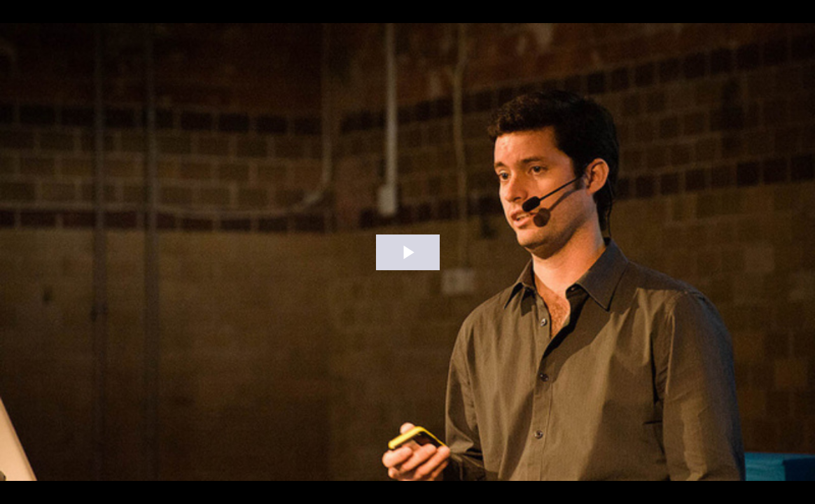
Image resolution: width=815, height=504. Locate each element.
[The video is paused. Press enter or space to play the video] (408, 252)
